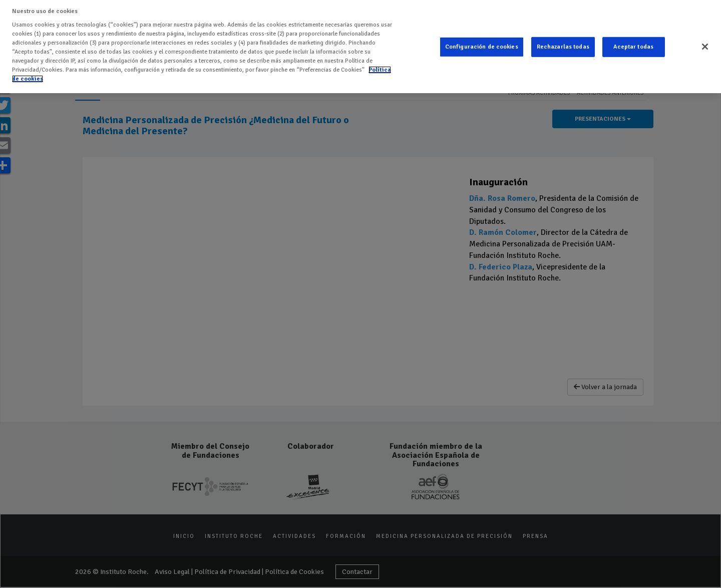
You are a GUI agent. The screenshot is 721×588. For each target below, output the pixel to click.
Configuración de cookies (482, 47)
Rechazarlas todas (563, 47)
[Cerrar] (705, 47)
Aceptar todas (633, 47)
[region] (360, 47)
